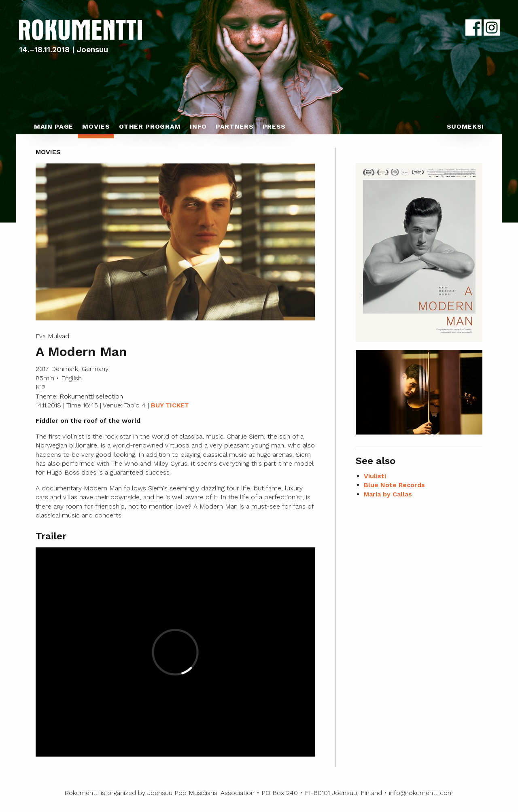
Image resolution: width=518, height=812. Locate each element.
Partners (235, 126)
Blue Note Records (394, 485)
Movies (96, 126)
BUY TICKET (170, 405)
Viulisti (375, 476)
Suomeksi (465, 126)
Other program (150, 126)
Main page (54, 126)
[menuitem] (54, 129)
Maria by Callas (388, 494)
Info (198, 126)
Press (274, 126)
